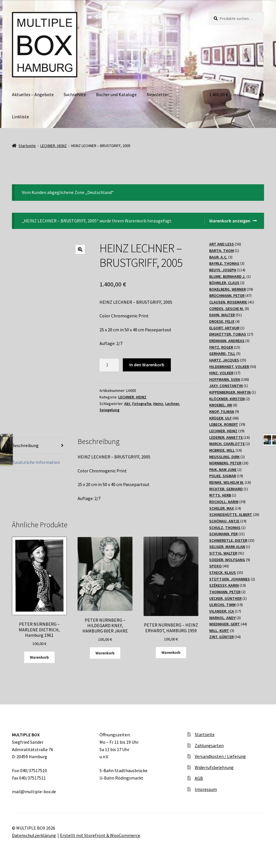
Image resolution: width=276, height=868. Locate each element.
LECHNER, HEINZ (54, 146)
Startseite (27, 146)
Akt (127, 404)
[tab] (39, 446)
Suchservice (75, 94)
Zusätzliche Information (36, 462)
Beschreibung (25, 445)
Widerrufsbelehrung (214, 767)
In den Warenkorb (147, 365)
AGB (199, 778)
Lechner (172, 404)
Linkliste (20, 117)
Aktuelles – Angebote (33, 94)
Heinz (158, 404)
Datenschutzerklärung (34, 835)
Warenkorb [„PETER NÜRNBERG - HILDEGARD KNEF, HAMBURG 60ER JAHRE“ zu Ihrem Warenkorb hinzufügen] (105, 653)
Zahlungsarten (209, 745)
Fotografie (142, 404)
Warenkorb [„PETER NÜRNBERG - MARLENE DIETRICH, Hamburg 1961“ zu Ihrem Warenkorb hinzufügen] (39, 657)
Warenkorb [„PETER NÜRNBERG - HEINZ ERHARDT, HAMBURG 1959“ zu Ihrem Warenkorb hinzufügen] (171, 652)
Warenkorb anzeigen (230, 221)
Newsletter (158, 94)
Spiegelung (109, 410)
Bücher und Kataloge (116, 94)
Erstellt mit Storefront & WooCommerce (100, 835)
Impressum (206, 789)
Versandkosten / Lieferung (220, 756)
